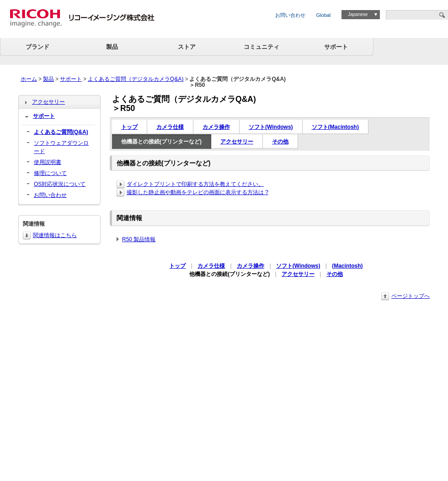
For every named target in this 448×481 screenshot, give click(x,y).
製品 (112, 47)
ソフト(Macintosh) (335, 127)
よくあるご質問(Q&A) (61, 132)
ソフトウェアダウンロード (61, 147)
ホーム (29, 79)
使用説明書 (48, 162)
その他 (280, 142)
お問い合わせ (290, 15)
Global (324, 15)
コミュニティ (261, 47)
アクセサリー (237, 142)
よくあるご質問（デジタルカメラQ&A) (136, 79)
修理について (50, 173)
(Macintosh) (347, 266)
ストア (187, 47)
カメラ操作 (216, 127)
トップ (129, 127)
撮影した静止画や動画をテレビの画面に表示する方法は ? (197, 192)
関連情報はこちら (55, 235)
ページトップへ (411, 296)
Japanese (358, 14)
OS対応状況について (60, 184)
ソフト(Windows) (271, 127)
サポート (336, 47)
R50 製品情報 (139, 239)
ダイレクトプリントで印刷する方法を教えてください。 (195, 184)
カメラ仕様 (170, 127)
